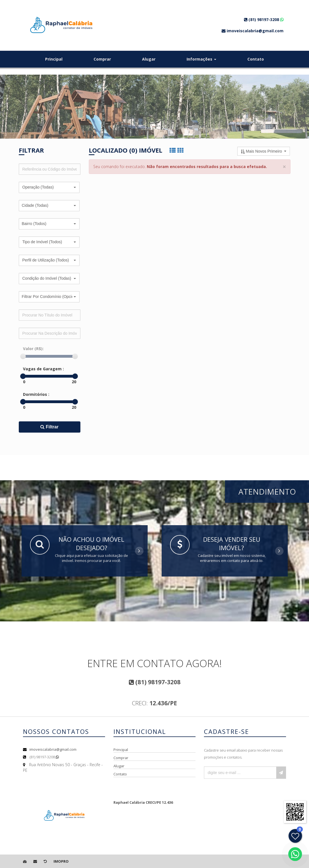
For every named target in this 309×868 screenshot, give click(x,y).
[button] (49, 187)
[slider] (23, 356)
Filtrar (49, 427)
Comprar (102, 59)
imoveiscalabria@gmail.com (53, 749)
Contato (256, 59)
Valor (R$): (33, 349)
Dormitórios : (36, 394)
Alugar (149, 59)
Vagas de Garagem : (43, 369)
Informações (201, 59)
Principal (54, 59)
